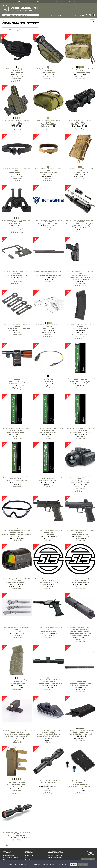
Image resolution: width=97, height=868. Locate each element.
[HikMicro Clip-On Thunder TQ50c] (80, 109)
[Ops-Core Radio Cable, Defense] (48, 368)
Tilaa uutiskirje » (88, 860)
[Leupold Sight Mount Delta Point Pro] (17, 263)
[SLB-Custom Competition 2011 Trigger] (48, 568)
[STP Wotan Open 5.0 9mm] (48, 618)
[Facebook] (89, 853)
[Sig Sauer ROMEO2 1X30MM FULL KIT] (17, 568)
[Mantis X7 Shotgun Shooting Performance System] (17, 368)
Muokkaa (74, 864)
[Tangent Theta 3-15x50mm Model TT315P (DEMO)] (48, 670)
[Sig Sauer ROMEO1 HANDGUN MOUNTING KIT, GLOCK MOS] (80, 771)
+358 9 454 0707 (57, 856)
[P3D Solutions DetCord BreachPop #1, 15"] (80, 368)
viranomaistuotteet (57, 15)
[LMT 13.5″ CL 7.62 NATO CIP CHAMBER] (48, 263)
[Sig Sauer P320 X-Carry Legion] (48, 519)
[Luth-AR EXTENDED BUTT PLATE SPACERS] (17, 316)
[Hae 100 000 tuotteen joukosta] (20, 15)
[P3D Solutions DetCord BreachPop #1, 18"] (17, 417)
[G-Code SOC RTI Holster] (48, 59)
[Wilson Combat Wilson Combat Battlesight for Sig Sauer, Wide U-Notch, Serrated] (48, 720)
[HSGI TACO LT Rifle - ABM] (80, 159)
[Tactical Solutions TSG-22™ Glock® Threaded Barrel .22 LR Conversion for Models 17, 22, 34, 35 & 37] (80, 618)
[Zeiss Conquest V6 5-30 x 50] (17, 820)
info (83, 15)
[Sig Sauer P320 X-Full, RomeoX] (80, 519)
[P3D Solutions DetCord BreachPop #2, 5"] (80, 417)
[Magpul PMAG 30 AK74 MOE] (80, 316)
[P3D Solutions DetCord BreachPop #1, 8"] (48, 417)
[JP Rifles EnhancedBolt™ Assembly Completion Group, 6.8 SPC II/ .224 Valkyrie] (80, 210)
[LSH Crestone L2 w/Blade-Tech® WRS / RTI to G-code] (80, 263)
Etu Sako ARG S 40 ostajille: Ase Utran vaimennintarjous (20, 30)
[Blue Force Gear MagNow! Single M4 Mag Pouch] (80, 720)
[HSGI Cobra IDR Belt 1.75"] (17, 159)
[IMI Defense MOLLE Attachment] (17, 210)
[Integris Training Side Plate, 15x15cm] (48, 210)
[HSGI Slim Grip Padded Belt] (48, 159)
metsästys (74, 15)
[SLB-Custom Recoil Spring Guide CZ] (80, 568)
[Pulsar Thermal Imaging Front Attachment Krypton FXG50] (80, 468)
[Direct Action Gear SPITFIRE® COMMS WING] (17, 771)
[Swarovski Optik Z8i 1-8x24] (48, 771)
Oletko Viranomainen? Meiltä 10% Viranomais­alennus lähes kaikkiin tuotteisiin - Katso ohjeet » (48, 2)
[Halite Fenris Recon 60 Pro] (48, 109)
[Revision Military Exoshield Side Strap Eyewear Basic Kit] (17, 519)
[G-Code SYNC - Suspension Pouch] (80, 59)
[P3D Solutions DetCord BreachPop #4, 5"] (48, 468)
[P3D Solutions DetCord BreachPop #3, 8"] (17, 468)
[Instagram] (93, 853)
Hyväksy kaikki (83, 864)
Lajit (4, 20)
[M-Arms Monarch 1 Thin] (48, 316)
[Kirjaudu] (87, 15)
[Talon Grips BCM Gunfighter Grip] (17, 670)
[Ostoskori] (90, 15)
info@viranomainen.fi (55, 858)
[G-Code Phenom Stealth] (17, 59)
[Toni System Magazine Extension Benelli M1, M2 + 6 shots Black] (80, 670)
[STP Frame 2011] (17, 618)
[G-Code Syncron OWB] (17, 109)
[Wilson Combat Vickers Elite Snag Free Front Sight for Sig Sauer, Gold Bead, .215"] (17, 720)
